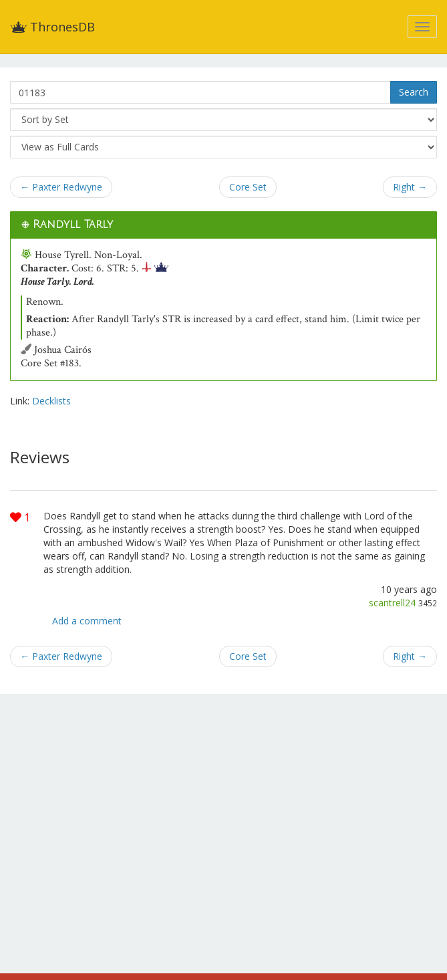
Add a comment (87, 621)
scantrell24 (392, 603)
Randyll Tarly (73, 225)
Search (414, 92)
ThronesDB (52, 27)
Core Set (248, 187)
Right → (410, 187)
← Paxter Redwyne (61, 187)
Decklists (51, 401)
